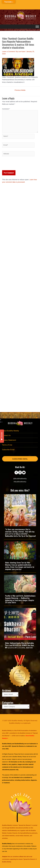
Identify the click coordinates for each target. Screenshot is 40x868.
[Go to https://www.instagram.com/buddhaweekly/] (20, 473)
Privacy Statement (9, 440)
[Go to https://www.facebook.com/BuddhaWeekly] (16, 473)
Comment (6, 109)
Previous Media (20, 90)
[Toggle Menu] (37, 27)
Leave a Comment (8, 52)
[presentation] (18, 165)
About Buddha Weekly (11, 431)
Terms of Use (7, 445)
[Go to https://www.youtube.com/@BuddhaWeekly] (24, 473)
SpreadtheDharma (26, 833)
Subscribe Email (8, 450)
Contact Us (6, 435)
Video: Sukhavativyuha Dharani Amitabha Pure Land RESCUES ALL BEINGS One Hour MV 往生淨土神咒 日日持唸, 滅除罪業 (20, 645)
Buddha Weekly (17, 757)
